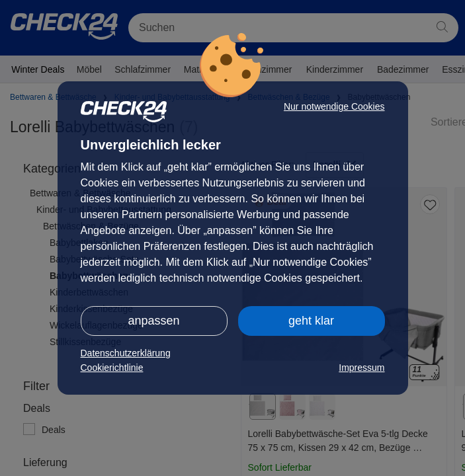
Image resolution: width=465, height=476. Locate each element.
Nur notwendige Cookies (334, 106)
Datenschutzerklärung (126, 353)
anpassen (153, 321)
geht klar (311, 321)
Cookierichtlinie (112, 368)
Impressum (361, 368)
